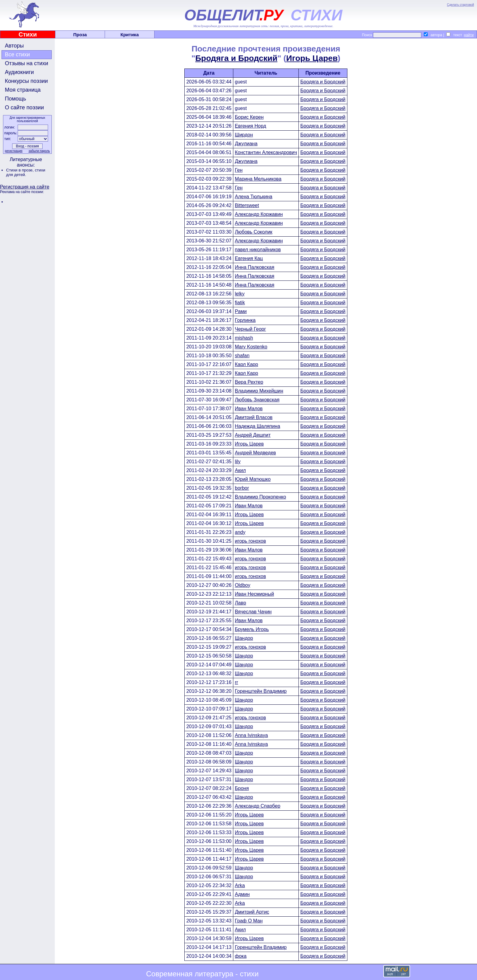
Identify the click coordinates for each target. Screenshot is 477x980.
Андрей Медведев (255, 453)
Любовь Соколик (254, 232)
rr (237, 682)
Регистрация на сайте (25, 187)
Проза (80, 35)
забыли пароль (39, 151)
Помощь (16, 99)
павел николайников (258, 250)
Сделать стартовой (460, 5)
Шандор (244, 638)
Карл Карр (246, 364)
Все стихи (17, 55)
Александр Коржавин (259, 214)
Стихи (28, 34)
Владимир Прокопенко (260, 497)
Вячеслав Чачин (253, 612)
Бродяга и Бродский (236, 58)
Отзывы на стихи (26, 63)
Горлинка (245, 320)
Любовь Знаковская (257, 400)
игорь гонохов (250, 541)
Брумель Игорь (252, 629)
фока (241, 956)
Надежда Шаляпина (258, 426)
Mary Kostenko (251, 347)
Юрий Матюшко (253, 479)
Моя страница (23, 90)
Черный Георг (250, 329)
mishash (244, 338)
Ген (239, 170)
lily (238, 462)
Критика (130, 35)
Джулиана (246, 144)
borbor (242, 488)
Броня (242, 788)
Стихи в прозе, (20, 170)
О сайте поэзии (24, 108)
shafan (242, 356)
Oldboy (243, 585)
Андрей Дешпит (253, 435)
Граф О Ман (249, 921)
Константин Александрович (266, 152)
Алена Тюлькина (254, 197)
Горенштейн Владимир (261, 691)
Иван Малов (249, 409)
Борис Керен (249, 117)
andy (240, 532)
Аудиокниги (19, 72)
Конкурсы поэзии (26, 81)
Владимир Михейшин (259, 391)
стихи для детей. (26, 172)
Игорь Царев (312, 58)
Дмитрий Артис (252, 912)
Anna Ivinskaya (251, 735)
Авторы (14, 46)
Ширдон (244, 135)
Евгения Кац (249, 258)
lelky (240, 294)
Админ (242, 894)
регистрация (14, 151)
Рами (241, 311)
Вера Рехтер (249, 382)
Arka (240, 885)
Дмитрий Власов (254, 417)
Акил (240, 470)
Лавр (240, 603)
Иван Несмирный (254, 594)
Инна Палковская (255, 267)
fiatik (240, 303)
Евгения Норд (251, 126)
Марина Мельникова (258, 179)
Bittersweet (247, 205)
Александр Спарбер (258, 806)
